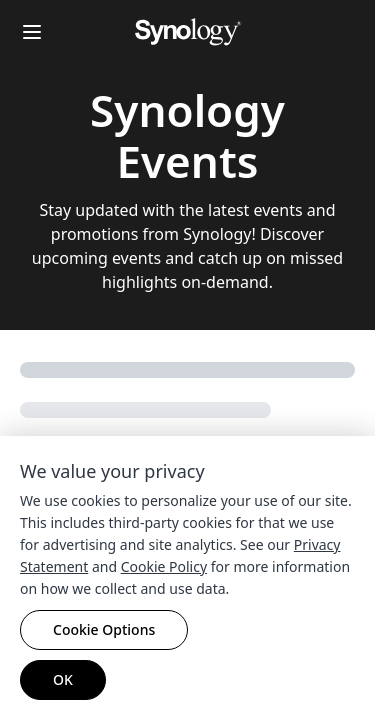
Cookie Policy (164, 566)
